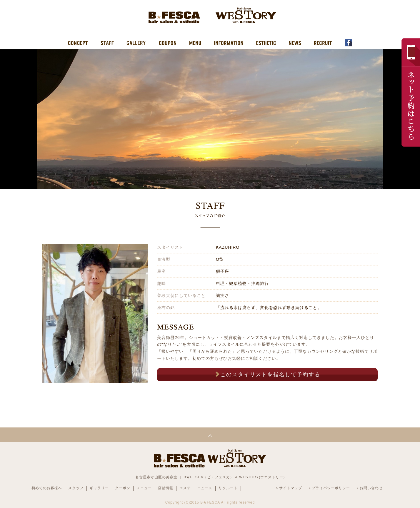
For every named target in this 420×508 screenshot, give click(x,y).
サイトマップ (291, 488)
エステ (185, 488)
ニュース (205, 488)
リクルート (228, 488)
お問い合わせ (371, 488)
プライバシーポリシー (331, 488)
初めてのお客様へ (47, 488)
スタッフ (76, 488)
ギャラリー (99, 488)
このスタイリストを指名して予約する (267, 374)
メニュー (144, 488)
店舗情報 (166, 488)
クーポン (123, 488)
